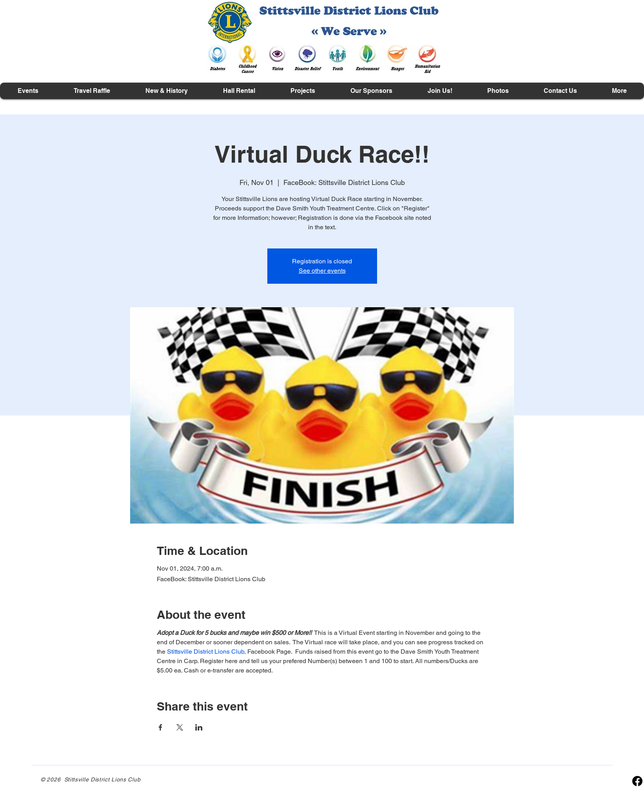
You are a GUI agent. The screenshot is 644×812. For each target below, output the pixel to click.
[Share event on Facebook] (161, 727)
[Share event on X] (180, 727)
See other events (322, 271)
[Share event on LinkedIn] (199, 727)
